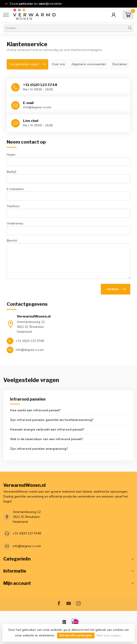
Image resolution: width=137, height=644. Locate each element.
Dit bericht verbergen (76, 635)
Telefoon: (13, 206)
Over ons (59, 64)
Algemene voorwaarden (89, 64)
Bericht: (12, 241)
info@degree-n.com (27, 546)
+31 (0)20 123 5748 (27, 533)
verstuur (116, 289)
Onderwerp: (15, 223)
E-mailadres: (16, 189)
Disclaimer (120, 64)
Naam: (11, 155)
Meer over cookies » (109, 635)
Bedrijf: (12, 172)
